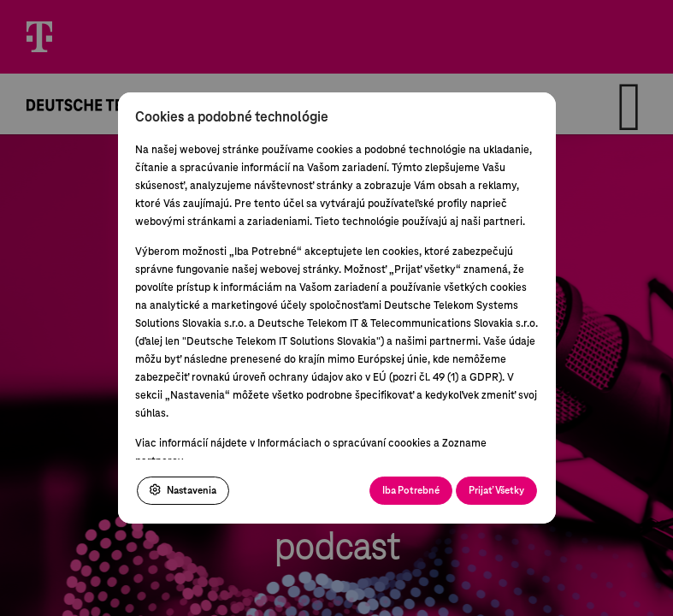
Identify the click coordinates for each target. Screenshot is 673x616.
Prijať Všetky (496, 491)
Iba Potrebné (411, 491)
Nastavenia (183, 490)
